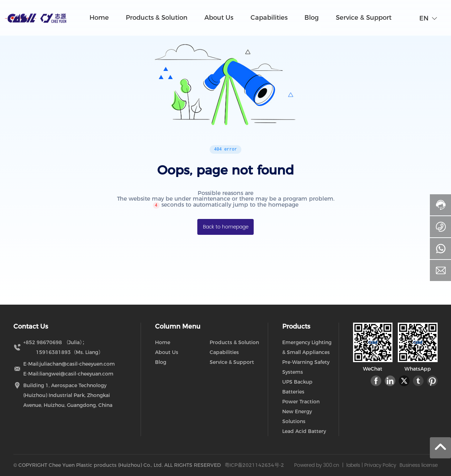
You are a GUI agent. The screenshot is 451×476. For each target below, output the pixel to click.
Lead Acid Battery (304, 431)
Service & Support (232, 362)
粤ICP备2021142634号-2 (254, 465)
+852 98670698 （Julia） (53, 342)
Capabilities (224, 352)
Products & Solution (234, 342)
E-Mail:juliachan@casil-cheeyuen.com (69, 364)
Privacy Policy (380, 465)
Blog (161, 362)
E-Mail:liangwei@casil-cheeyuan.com (68, 374)
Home (163, 342)
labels (353, 465)
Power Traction (301, 402)
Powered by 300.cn (317, 465)
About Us (167, 352)
